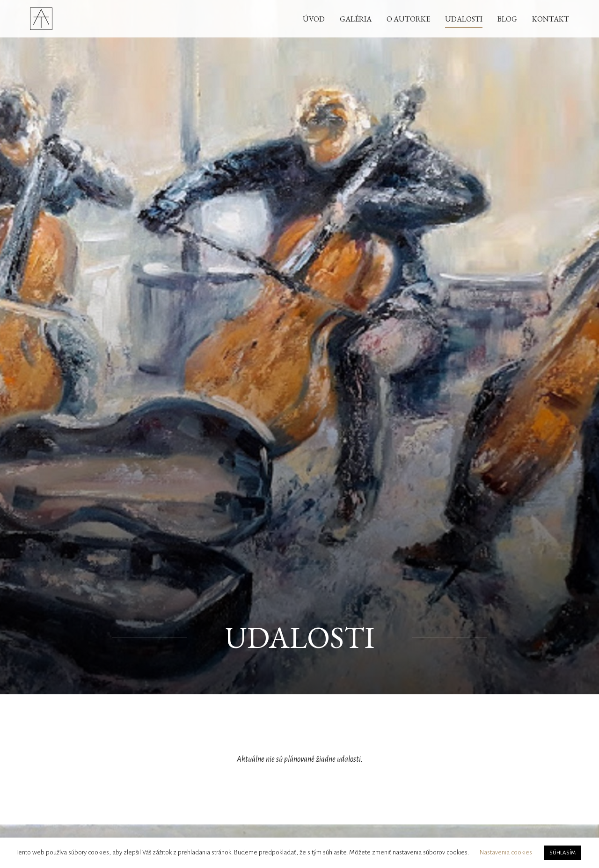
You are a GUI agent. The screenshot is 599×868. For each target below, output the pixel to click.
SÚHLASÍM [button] (562, 853)
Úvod (314, 19)
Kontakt (551, 19)
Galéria (356, 19)
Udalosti (464, 19)
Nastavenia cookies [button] (506, 852)
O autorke (408, 19)
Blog (507, 19)
